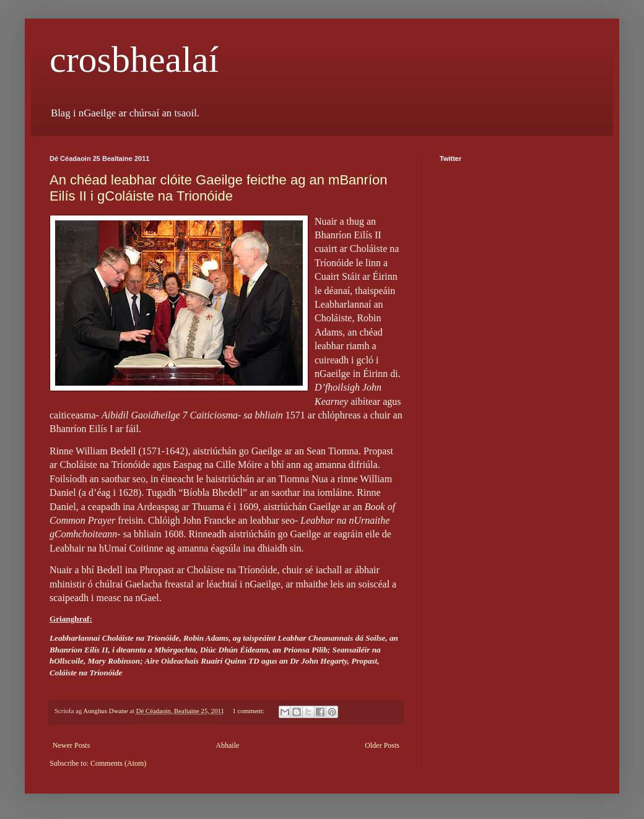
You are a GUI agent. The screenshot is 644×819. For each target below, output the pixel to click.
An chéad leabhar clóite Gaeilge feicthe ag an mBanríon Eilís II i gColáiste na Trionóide (218, 188)
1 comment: (249, 711)
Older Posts (382, 745)
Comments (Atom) (118, 763)
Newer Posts (71, 745)
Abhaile (227, 745)
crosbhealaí (134, 59)
